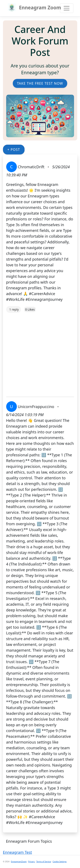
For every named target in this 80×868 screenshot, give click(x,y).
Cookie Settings (60, 862)
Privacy (32, 862)
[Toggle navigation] (67, 8)
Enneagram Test (17, 852)
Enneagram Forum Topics (29, 841)
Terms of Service (44, 862)
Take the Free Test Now (40, 83)
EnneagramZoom (19, 862)
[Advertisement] (40, 353)
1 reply (14, 309)
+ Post (14, 150)
